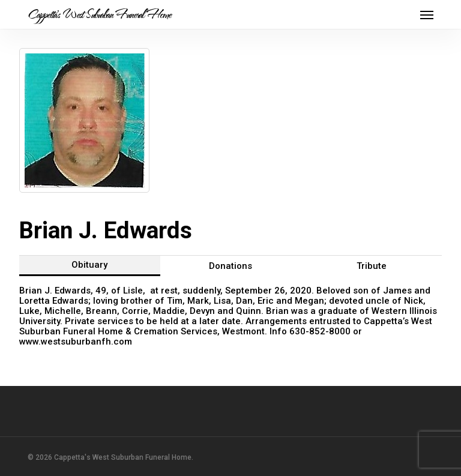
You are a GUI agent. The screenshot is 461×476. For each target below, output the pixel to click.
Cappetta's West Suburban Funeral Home (99, 14)
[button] (427, 14)
